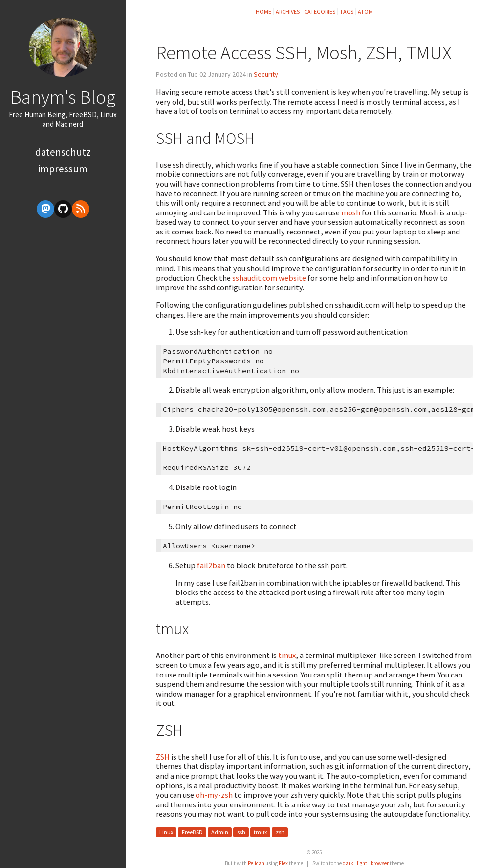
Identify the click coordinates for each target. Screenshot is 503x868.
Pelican (256, 863)
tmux (287, 655)
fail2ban (211, 565)
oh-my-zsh (214, 795)
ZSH (163, 757)
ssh (241, 832)
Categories (320, 11)
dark (348, 863)
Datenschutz (63, 152)
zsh (280, 832)
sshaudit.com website (269, 278)
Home (263, 11)
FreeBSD (192, 832)
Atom (365, 11)
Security (266, 74)
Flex (283, 863)
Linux (166, 832)
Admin (220, 832)
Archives (288, 11)
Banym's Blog (63, 97)
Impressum (63, 169)
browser (380, 863)
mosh (351, 212)
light (362, 863)
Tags (347, 11)
